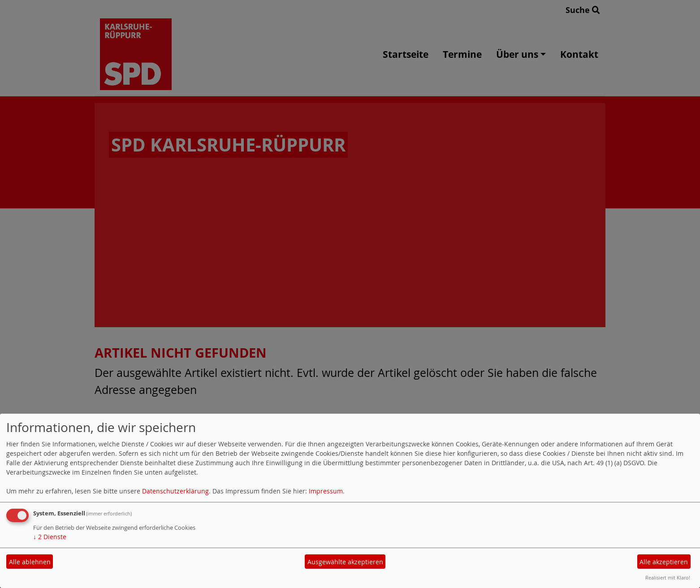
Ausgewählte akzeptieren (345, 562)
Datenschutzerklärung (175, 491)
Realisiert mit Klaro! (668, 577)
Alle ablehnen (30, 562)
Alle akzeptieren (664, 562)
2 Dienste (50, 537)
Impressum (326, 491)
